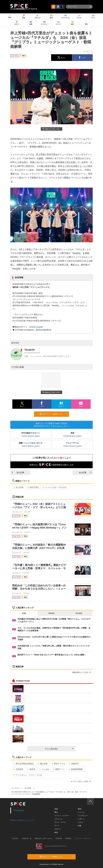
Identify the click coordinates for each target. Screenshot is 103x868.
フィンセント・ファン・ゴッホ (28, 775)
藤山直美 (43, 764)
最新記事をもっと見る (81, 672)
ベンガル (44, 769)
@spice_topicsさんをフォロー (23, 820)
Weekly (51, 613)
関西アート (59, 769)
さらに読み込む (59, 749)
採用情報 (59, 838)
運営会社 (15, 838)
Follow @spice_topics (31, 436)
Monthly (79, 613)
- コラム (80, 822)
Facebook (19, 810)
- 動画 (79, 809)
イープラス (15, 788)
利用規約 (68, 838)
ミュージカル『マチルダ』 (55, 487)
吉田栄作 (18, 769)
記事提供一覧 (27, 838)
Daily (24, 613)
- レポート (81, 819)
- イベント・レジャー (61, 816)
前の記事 (18, 472)
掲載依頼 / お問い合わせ (43, 838)
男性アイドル (58, 764)
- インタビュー (82, 816)
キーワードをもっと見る (81, 781)
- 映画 (56, 832)
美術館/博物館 (76, 769)
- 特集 (79, 826)
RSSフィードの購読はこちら (53, 414)
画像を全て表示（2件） (51, 129)
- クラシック (58, 819)
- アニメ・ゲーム (60, 822)
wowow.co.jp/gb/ (36, 327)
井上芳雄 (18, 487)
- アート (57, 826)
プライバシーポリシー (83, 838)
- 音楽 (56, 809)
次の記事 (85, 472)
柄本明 (31, 769)
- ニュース (81, 812)
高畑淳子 (74, 764)
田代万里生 (33, 487)
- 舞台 (56, 812)
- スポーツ (57, 829)
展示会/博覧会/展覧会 (24, 764)
